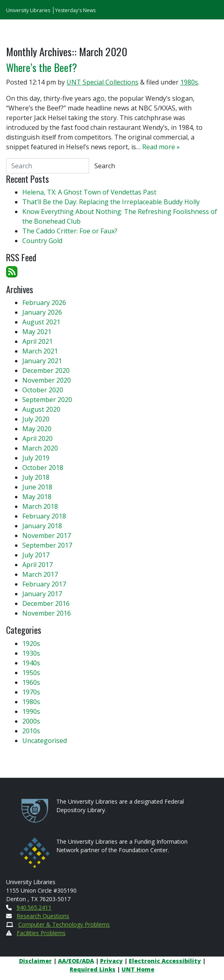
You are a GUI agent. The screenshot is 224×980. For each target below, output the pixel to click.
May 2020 (37, 429)
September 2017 (47, 545)
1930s (31, 653)
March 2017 (40, 574)
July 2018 (36, 477)
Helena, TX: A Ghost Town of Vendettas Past (89, 192)
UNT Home (138, 969)
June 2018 (37, 487)
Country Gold (42, 241)
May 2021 (37, 332)
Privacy (111, 961)
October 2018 (43, 468)
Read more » (161, 147)
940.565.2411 (34, 907)
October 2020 (43, 390)
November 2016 (47, 613)
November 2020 (47, 380)
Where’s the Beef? (42, 67)
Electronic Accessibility (165, 961)
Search (105, 166)
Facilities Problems (41, 933)
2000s (31, 721)
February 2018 (44, 516)
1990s (31, 711)
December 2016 (46, 603)
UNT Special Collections (102, 82)
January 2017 (42, 594)
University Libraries (28, 10)
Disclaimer (35, 961)
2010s (31, 731)
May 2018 (37, 497)
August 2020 (41, 409)
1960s (31, 682)
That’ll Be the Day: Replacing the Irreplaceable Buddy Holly (111, 202)
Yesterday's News (75, 10)
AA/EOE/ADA (76, 961)
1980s (189, 82)
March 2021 (40, 351)
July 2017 (36, 555)
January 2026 (42, 312)
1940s (31, 663)
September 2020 (47, 400)
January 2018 (42, 526)
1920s (31, 643)
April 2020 (37, 438)
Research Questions (43, 916)
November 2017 (47, 536)
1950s (31, 673)
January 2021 (42, 361)
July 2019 (36, 458)
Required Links (93, 969)
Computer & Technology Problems (64, 924)
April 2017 (37, 565)
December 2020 (46, 370)
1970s (31, 692)
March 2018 (40, 506)
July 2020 (36, 419)
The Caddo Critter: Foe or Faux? (70, 231)
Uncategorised (45, 741)
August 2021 (41, 322)
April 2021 (37, 341)
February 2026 (44, 303)
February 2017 (44, 584)
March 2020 (40, 448)
